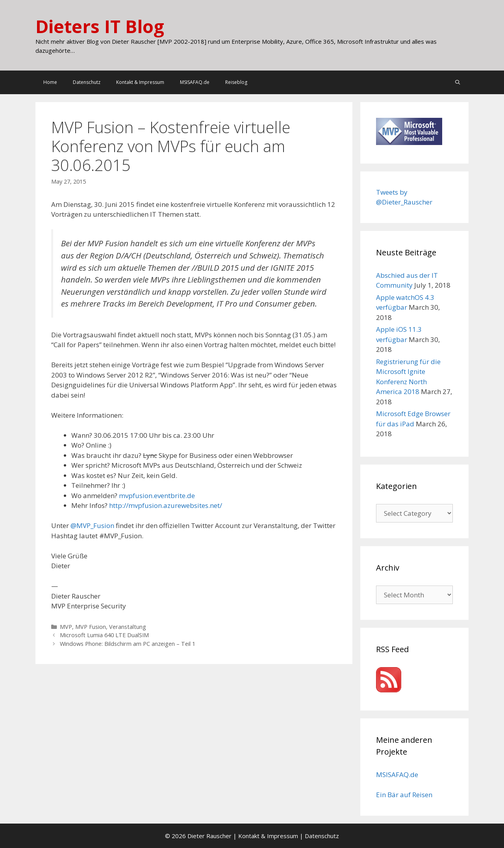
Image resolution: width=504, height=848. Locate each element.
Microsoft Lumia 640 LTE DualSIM (104, 635)
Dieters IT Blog (100, 26)
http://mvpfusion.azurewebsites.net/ (166, 505)
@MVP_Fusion (92, 525)
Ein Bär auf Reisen (404, 795)
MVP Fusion (91, 627)
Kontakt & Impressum (140, 82)
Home (50, 82)
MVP (66, 627)
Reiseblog (236, 82)
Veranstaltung (128, 627)
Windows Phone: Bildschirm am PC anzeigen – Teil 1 (128, 644)
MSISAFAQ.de (195, 82)
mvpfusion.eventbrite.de (157, 496)
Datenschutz (87, 82)
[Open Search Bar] (458, 82)
